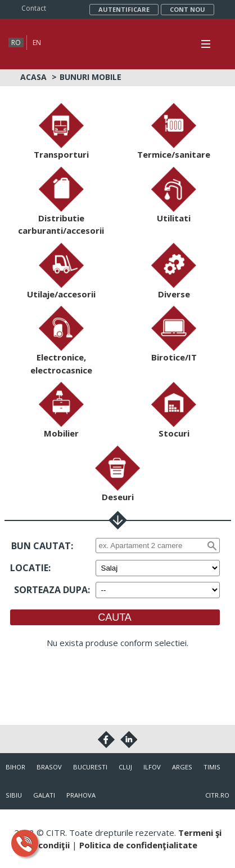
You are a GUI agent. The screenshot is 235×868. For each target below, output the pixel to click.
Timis (212, 767)
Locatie (29, 568)
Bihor (15, 767)
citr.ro (217, 795)
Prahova (81, 795)
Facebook (106, 740)
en (37, 43)
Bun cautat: (42, 546)
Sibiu (14, 795)
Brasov (49, 767)
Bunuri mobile (91, 77)
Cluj (125, 767)
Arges (182, 767)
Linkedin (129, 740)
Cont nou (187, 9)
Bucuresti (90, 767)
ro (16, 43)
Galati (44, 795)
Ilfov (152, 767)
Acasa (33, 77)
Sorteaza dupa (51, 590)
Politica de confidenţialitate (138, 845)
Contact (34, 8)
